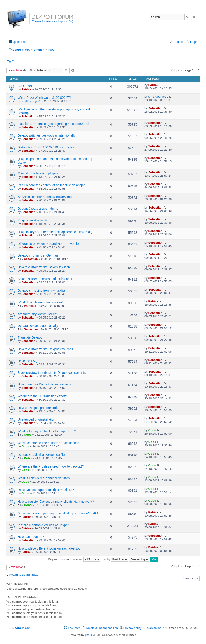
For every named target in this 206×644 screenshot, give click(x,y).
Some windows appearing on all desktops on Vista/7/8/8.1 (58, 513)
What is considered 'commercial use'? (44, 478)
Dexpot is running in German (38, 255)
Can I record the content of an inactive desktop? (51, 185)
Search (188, 17)
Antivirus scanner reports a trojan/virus (45, 197)
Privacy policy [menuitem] (133, 628)
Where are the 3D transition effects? (43, 396)
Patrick (26, 89)
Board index (21, 628)
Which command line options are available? (48, 443)
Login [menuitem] (194, 42)
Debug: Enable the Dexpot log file (41, 455)
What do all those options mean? (41, 302)
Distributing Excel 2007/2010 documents (46, 147)
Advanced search (194, 17)
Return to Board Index (23, 575)
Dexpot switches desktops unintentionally (46, 135)
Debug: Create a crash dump (38, 209)
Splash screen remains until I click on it (45, 279)
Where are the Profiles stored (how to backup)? (51, 466)
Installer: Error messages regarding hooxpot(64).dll (53, 124)
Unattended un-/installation (36, 419)
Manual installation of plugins (38, 173)
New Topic (16, 70)
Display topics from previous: (74, 559)
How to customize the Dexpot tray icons (45, 349)
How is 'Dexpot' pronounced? (38, 408)
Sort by (115, 559)
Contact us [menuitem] (154, 628)
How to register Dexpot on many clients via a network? (56, 502)
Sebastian (28, 116)
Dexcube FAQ (27, 361)
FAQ (10, 62)
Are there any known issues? (38, 314)
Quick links (20, 42)
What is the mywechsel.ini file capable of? (47, 431)
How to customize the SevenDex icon (44, 267)
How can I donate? (31, 537)
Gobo (28, 435)
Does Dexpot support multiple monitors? (46, 490)
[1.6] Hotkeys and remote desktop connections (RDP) (55, 232)
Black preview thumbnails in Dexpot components (52, 373)
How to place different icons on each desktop (49, 548)
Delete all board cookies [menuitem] (102, 628)
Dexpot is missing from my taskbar (42, 291)
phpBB (89, 635)
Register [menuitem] (179, 42)
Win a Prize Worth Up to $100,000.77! (44, 98)
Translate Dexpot (30, 337)
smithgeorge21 (31, 101)
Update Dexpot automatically (38, 326)
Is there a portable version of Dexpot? (44, 525)
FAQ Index (25, 86)
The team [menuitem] (74, 628)
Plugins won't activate (33, 220)
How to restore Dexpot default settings (44, 384)
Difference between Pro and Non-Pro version (49, 244)
